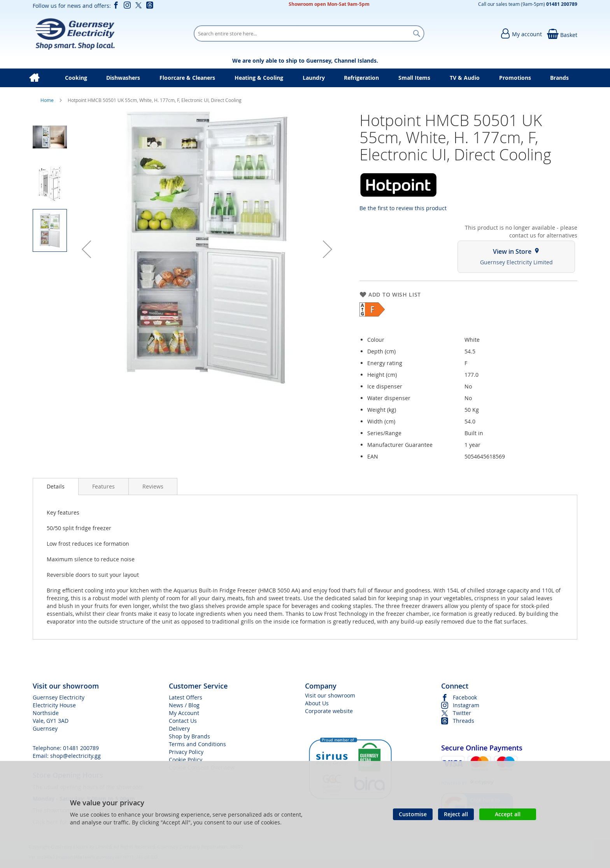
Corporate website (329, 711)
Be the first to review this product (403, 208)
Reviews (153, 486)
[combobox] (309, 33)
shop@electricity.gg (75, 756)
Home (48, 100)
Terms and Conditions (197, 744)
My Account (184, 713)
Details (56, 486)
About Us (317, 703)
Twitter (462, 713)
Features (103, 486)
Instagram (466, 705)
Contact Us (183, 721)
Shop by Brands (189, 736)
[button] (86, 249)
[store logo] (75, 33)
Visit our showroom (330, 695)
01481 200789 (81, 748)
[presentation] (56, 487)
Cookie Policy (186, 760)
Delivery (179, 728)
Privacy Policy (186, 752)
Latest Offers (186, 697)
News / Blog (184, 705)
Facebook (465, 697)
